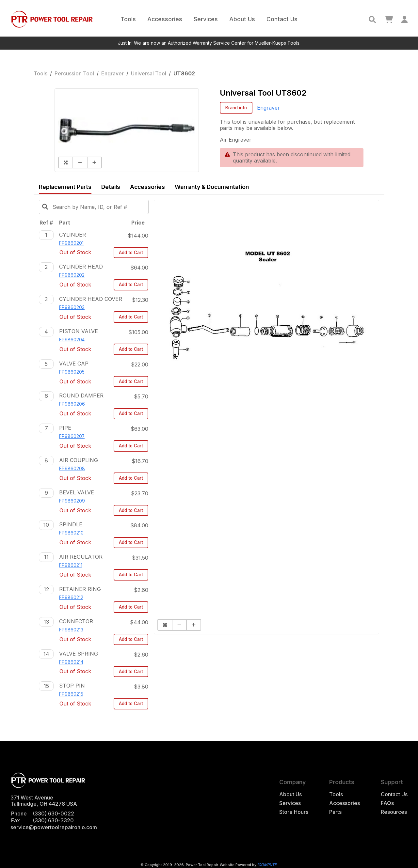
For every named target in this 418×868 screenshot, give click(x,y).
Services (206, 19)
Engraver (113, 73)
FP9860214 (71, 662)
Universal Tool (149, 73)
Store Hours (294, 812)
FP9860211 (71, 565)
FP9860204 (72, 340)
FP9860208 (72, 469)
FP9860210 (71, 533)
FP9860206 (72, 404)
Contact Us (282, 19)
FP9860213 (71, 630)
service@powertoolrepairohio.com (54, 827)
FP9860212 (71, 597)
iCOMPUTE (267, 865)
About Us (242, 19)
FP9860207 (72, 436)
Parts (335, 812)
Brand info (236, 108)
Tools (128, 19)
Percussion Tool (74, 73)
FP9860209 (72, 501)
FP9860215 (71, 694)
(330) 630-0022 (53, 814)
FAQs (387, 803)
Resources (394, 812)
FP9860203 (72, 307)
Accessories (165, 19)
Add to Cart (131, 253)
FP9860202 (72, 275)
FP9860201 (71, 243)
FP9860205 (72, 372)
